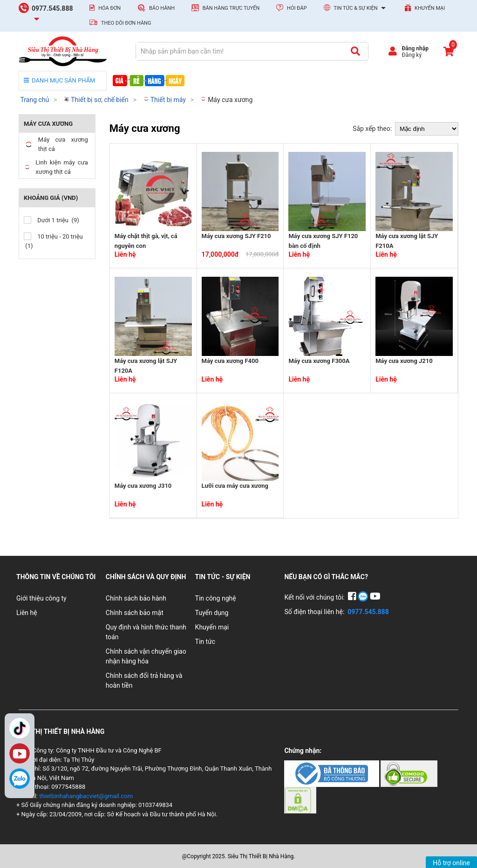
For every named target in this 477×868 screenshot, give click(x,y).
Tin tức (205, 642)
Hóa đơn (105, 8)
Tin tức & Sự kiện (356, 8)
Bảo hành (156, 8)
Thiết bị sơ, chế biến (96, 100)
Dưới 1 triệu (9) (51, 220)
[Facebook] (353, 597)
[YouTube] (375, 597)
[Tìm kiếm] (355, 51)
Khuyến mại (425, 8)
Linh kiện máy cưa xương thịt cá (56, 167)
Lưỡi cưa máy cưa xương (235, 486)
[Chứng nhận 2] (409, 773)
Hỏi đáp (291, 8)
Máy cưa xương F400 (230, 361)
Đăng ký (412, 55)
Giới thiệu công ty (41, 598)
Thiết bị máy (164, 100)
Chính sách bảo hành (136, 598)
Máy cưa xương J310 (143, 486)
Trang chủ (34, 100)
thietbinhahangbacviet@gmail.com (86, 796)
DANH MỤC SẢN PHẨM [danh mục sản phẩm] (59, 80)
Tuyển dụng (212, 613)
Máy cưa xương (227, 100)
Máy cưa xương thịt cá (56, 144)
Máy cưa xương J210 (404, 361)
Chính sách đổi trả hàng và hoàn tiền (144, 680)
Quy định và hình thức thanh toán (146, 632)
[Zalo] (20, 779)
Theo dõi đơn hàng (120, 23)
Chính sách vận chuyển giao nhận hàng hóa (146, 656)
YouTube (20, 753)
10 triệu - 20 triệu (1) (53, 241)
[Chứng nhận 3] (300, 800)
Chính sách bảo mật (135, 613)
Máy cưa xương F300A (319, 361)
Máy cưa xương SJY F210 (236, 236)
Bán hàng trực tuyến (225, 8)
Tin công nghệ (216, 598)
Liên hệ (27, 613)
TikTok (20, 728)
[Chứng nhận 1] (332, 773)
